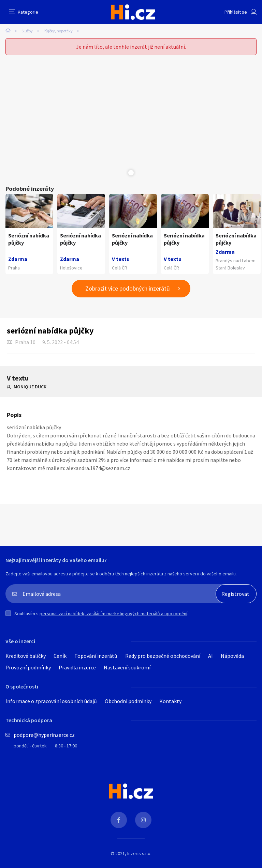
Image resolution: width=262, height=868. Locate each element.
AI (210, 656)
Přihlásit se (236, 12)
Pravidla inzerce (77, 667)
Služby (27, 31)
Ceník (60, 656)
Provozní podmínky (28, 667)
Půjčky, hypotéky (58, 31)
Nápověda (232, 656)
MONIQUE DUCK (30, 387)
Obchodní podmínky (128, 701)
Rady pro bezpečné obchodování (163, 656)
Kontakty (170, 701)
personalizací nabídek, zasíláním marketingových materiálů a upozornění (113, 614)
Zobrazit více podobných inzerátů (128, 288)
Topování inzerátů (96, 656)
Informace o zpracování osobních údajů (51, 701)
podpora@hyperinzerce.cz (44, 735)
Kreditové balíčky (26, 656)
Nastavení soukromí (127, 667)
